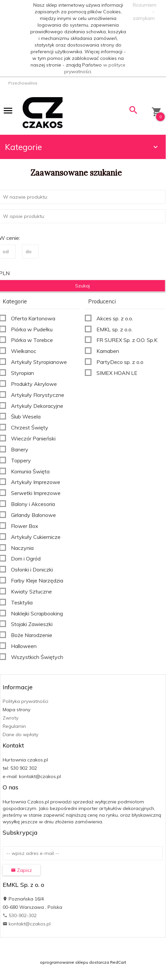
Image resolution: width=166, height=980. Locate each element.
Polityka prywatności (25, 701)
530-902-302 (20, 915)
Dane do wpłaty (20, 735)
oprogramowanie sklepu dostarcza (75, 962)
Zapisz (21, 870)
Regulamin (14, 726)
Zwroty (10, 718)
